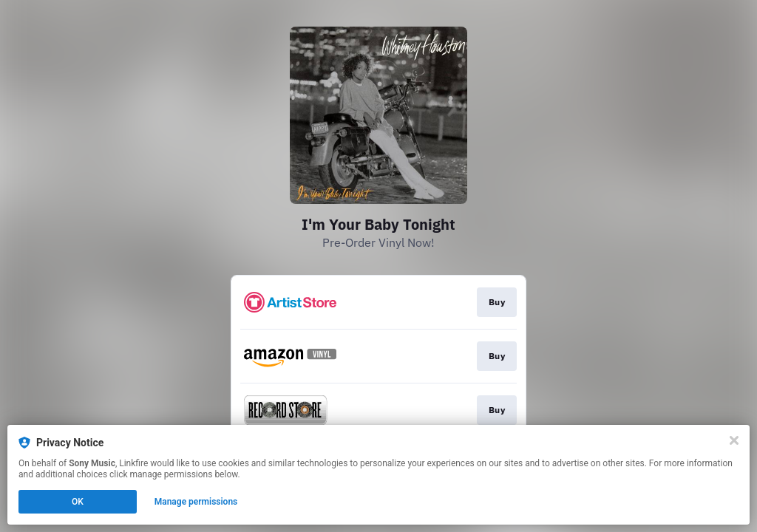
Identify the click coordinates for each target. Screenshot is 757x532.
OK (78, 502)
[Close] (734, 440)
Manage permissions (196, 502)
